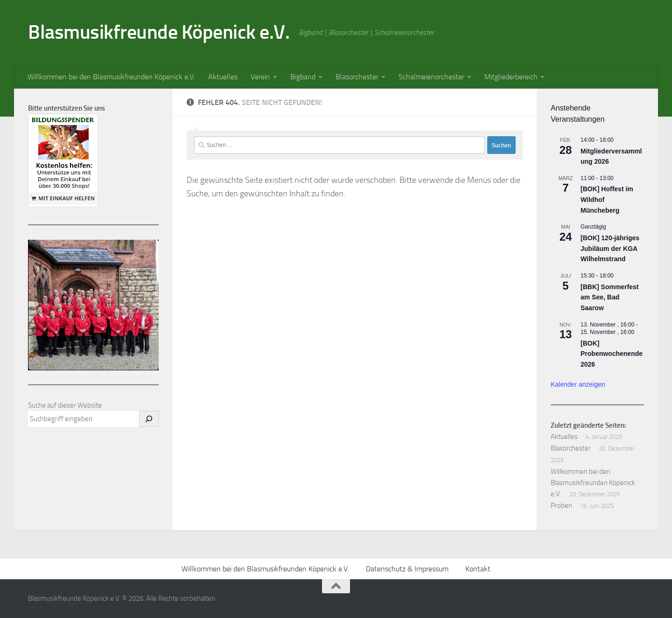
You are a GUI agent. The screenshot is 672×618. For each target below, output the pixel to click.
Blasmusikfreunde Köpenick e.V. (159, 32)
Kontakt (478, 569)
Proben (561, 506)
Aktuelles (223, 77)
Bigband (303, 77)
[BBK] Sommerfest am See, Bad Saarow (609, 297)
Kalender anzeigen (578, 384)
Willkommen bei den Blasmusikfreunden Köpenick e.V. (111, 77)
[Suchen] (149, 419)
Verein (260, 77)
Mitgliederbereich (511, 77)
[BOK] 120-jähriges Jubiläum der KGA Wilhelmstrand (610, 248)
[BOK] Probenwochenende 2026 (612, 354)
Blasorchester (357, 77)
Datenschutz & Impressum (407, 569)
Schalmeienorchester (431, 77)
